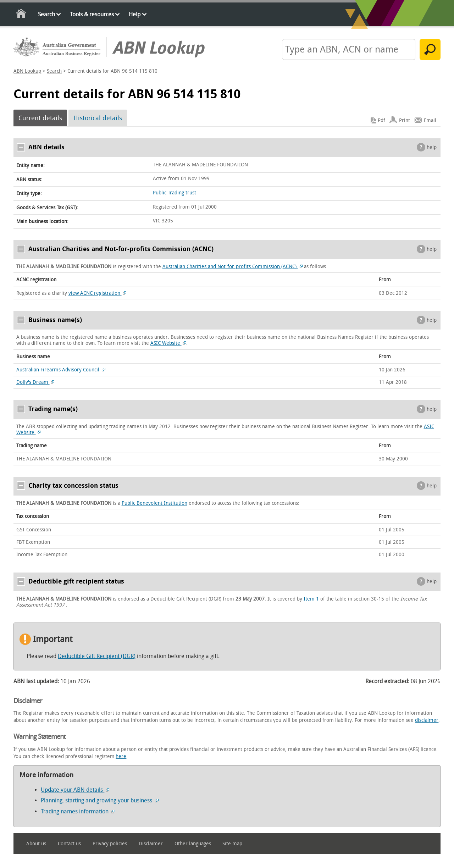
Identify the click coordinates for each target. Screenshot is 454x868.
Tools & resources (92, 14)
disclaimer (427, 720)
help (432, 147)
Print (405, 120)
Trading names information (78, 811)
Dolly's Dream (35, 382)
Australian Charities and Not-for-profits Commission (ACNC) (233, 267)
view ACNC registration (98, 293)
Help (135, 14)
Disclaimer (151, 844)
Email (430, 120)
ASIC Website (168, 343)
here (121, 756)
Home (21, 15)
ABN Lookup (27, 71)
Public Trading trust (175, 193)
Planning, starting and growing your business (100, 800)
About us (36, 844)
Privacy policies (110, 844)
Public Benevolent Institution (154, 503)
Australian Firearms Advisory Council (61, 370)
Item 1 (311, 599)
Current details (40, 118)
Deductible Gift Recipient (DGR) (97, 656)
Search (46, 14)
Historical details (98, 118)
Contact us (69, 844)
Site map (232, 844)
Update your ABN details (75, 790)
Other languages (193, 844)
